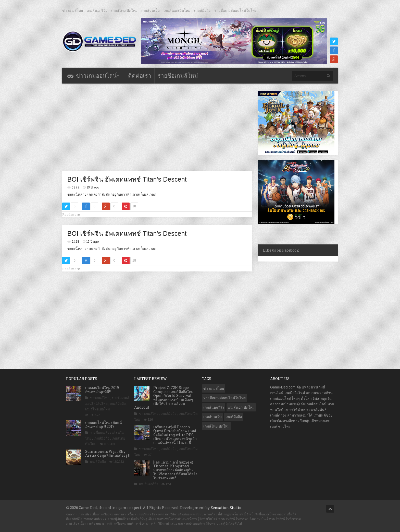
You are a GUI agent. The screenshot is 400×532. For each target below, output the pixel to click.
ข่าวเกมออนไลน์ (96, 76)
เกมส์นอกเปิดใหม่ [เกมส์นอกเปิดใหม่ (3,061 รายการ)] (241, 407)
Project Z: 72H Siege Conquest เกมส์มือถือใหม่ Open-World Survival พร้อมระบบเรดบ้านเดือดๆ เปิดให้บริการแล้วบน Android (164, 397)
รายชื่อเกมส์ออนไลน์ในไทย (235, 10)
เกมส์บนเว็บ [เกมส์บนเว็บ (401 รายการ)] (212, 417)
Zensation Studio (226, 508)
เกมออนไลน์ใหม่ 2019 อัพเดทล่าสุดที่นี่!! (102, 389)
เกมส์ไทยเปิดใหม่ (124, 10)
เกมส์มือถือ (202, 10)
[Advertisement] (157, 127)
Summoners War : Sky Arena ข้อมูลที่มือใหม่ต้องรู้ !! (107, 453)
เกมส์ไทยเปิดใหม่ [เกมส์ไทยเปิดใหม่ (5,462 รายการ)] (216, 426)
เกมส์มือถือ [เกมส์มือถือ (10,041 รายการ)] (234, 417)
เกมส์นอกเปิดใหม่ (177, 10)
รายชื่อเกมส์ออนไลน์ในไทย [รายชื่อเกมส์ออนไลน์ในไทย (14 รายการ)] (224, 398)
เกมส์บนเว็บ (151, 10)
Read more (71, 215)
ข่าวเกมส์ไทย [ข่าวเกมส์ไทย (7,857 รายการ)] (214, 388)
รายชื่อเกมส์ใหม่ (178, 76)
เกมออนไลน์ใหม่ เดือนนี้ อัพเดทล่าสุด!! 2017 (104, 424)
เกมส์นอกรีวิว (97, 10)
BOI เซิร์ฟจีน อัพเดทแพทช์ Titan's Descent (127, 233)
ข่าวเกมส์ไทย (73, 10)
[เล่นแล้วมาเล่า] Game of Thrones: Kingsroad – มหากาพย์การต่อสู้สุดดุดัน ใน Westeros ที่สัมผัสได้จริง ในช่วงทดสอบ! (175, 470)
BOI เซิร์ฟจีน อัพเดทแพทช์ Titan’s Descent (127, 179)
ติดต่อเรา (140, 76)
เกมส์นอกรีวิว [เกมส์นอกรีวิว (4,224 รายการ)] (214, 407)
